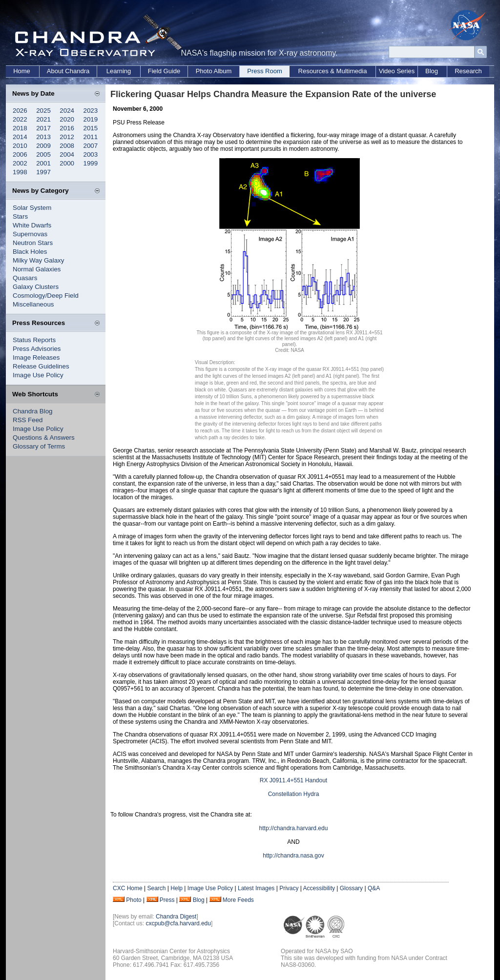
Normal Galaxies (37, 269)
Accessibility (319, 888)
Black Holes (30, 252)
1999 (91, 163)
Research (468, 71)
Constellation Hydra (294, 794)
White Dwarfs (32, 225)
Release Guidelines (41, 366)
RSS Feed (28, 420)
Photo (134, 900)
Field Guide (164, 71)
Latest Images (256, 888)
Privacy (289, 888)
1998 (20, 172)
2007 (91, 146)
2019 (91, 119)
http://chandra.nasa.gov (293, 856)
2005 (43, 154)
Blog (432, 71)
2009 (43, 146)
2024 (67, 111)
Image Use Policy (38, 375)
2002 (20, 163)
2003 (91, 154)
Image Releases (36, 357)
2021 (43, 119)
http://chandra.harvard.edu (294, 828)
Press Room (265, 71)
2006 (20, 154)
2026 (20, 111)
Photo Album (214, 71)
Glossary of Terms (39, 446)
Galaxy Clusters (36, 287)
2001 (43, 163)
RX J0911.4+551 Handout (293, 780)
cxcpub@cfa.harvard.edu (178, 923)
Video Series (397, 71)
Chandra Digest (176, 917)
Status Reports (34, 340)
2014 (20, 137)
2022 (20, 119)
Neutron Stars (33, 243)
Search (156, 888)
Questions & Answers (44, 438)
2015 (91, 128)
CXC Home (128, 888)
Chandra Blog (33, 411)
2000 (67, 163)
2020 (67, 119)
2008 (67, 146)
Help (177, 888)
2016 (67, 128)
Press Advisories (37, 349)
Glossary (351, 888)
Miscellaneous (33, 304)
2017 (43, 128)
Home (22, 71)
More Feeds (238, 900)
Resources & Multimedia (333, 71)
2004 (67, 154)
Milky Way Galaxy (38, 260)
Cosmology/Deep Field (46, 296)
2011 (91, 137)
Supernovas (30, 234)
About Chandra (68, 71)
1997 (43, 172)
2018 (20, 128)
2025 (43, 111)
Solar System (32, 208)
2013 (43, 137)
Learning (119, 71)
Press (167, 900)
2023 (91, 111)
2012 (67, 137)
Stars (20, 216)
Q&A (374, 888)
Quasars (25, 278)
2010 (20, 146)
